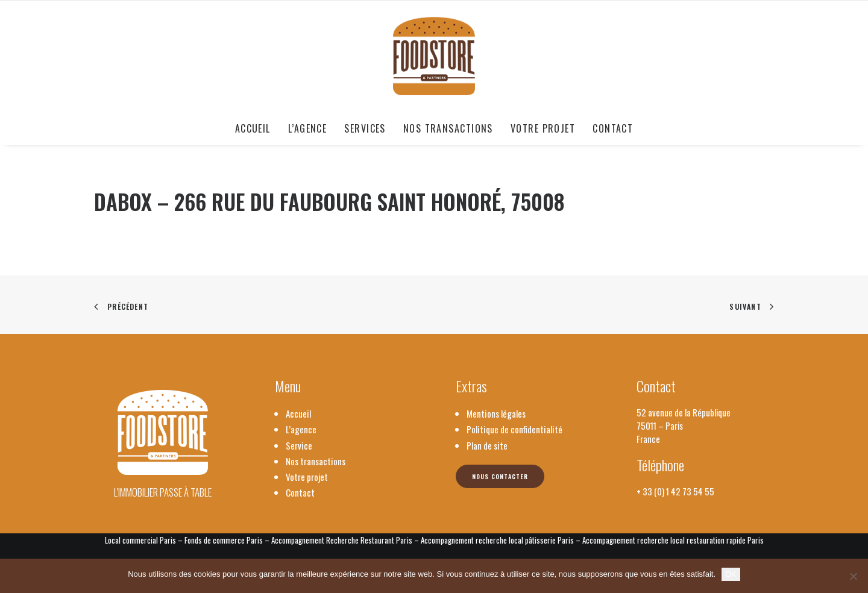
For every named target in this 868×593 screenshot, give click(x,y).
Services (365, 128)
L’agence (308, 128)
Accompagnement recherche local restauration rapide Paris (673, 540)
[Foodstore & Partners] (434, 56)
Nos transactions (448, 128)
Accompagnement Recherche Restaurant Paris (342, 540)
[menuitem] (257, 128)
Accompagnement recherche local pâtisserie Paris (497, 540)
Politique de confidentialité (514, 429)
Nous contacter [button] (500, 476)
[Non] (853, 576)
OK (731, 574)
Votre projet (543, 128)
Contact (613, 128)
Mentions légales (496, 413)
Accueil (253, 128)
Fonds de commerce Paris (224, 540)
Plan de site (487, 445)
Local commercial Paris (140, 540)
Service (299, 445)
